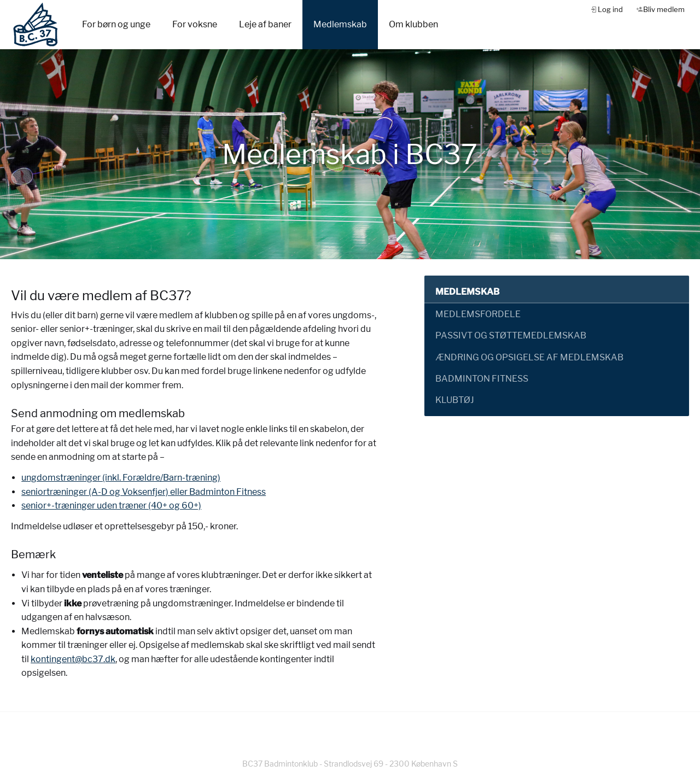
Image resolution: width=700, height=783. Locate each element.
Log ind (610, 9)
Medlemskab (340, 24)
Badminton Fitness (482, 379)
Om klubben (413, 24)
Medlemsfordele (478, 314)
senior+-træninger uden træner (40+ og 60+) (111, 506)
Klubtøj (455, 400)
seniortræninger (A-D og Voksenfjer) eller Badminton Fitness (144, 492)
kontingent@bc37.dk (73, 659)
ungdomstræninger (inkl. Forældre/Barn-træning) (121, 478)
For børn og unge (116, 24)
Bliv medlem (664, 9)
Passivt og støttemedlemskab (511, 335)
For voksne (195, 24)
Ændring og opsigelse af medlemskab (529, 357)
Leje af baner (265, 24)
